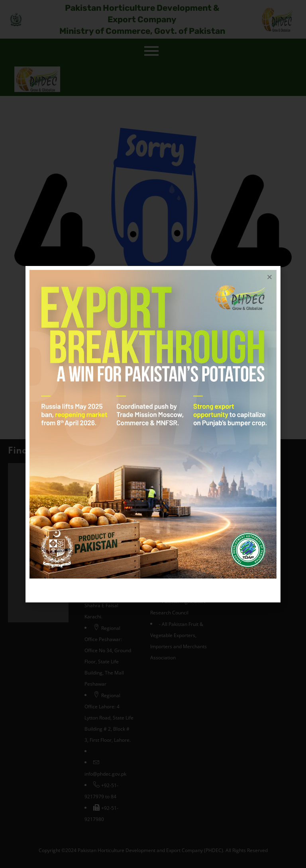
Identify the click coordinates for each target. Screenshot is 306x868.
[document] (153, 434)
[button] (270, 277)
